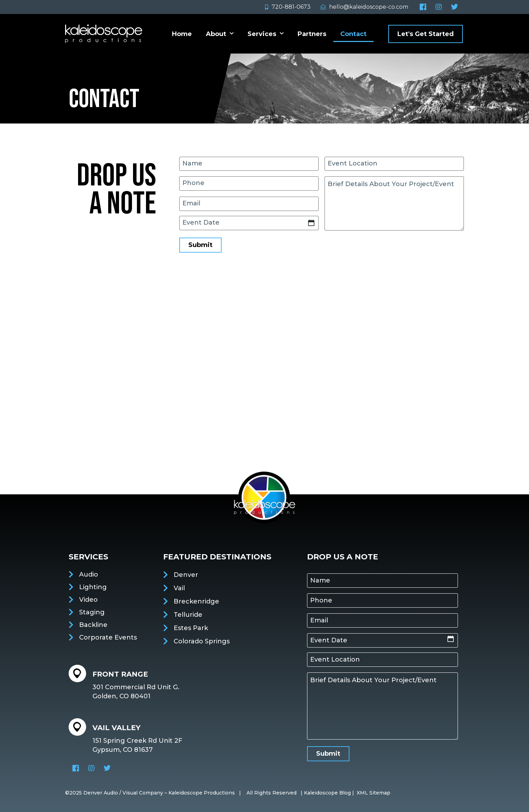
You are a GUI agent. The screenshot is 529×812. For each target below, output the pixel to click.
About (220, 34)
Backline (93, 625)
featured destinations (217, 557)
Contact (353, 34)
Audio (89, 574)
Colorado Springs (202, 641)
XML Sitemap (374, 793)
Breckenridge (196, 601)
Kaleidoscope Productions (202, 793)
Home (182, 34)
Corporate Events (108, 637)
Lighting (93, 587)
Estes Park (191, 628)
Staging (92, 612)
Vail (179, 588)
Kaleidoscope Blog (327, 793)
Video (88, 600)
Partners (312, 34)
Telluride (188, 615)
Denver (186, 575)
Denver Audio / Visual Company (123, 793)
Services (266, 34)
